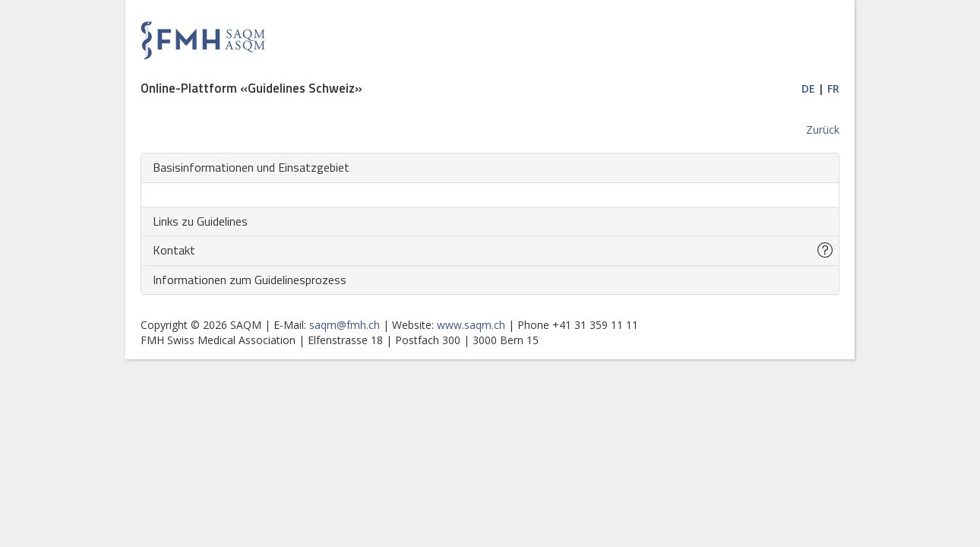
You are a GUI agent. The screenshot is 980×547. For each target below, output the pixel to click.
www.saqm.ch (471, 325)
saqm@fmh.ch (345, 325)
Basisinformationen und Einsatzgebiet (251, 167)
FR (833, 89)
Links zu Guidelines (200, 221)
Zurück (823, 130)
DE (808, 89)
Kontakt (174, 250)
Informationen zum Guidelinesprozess (250, 280)
